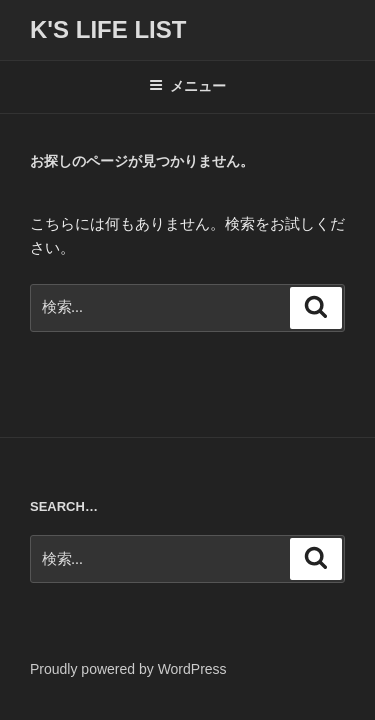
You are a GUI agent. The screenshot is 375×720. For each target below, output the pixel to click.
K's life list (108, 29)
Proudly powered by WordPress (128, 669)
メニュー (187, 86)
